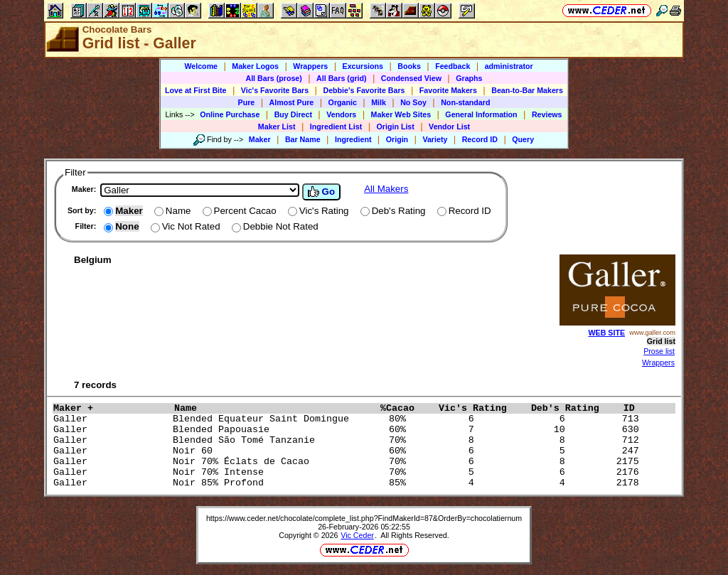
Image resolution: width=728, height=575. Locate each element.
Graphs (469, 78)
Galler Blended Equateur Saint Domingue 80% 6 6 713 (349, 419)
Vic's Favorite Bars (275, 90)
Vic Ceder (357, 535)
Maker (260, 139)
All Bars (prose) (273, 78)
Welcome (201, 66)
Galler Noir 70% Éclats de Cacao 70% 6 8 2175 (349, 462)
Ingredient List (336, 127)
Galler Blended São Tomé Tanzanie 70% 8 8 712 (349, 440)
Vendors (341, 114)
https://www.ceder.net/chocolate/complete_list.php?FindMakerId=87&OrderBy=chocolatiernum (364, 518)
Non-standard (465, 102)
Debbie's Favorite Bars (364, 90)
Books (409, 66)
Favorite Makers (448, 90)
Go (321, 192)
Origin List (396, 127)
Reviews (547, 114)
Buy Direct (293, 114)
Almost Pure (292, 102)
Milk (379, 102)
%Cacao (406, 408)
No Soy (413, 102)
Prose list (659, 351)
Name (274, 408)
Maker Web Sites (401, 114)
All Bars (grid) (341, 78)
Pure (247, 102)
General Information (481, 114)
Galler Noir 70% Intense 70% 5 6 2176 (349, 472)
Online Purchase (230, 114)
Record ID (480, 139)
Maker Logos (255, 66)
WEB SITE (607, 333)
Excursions (363, 66)
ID (635, 408)
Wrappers (310, 66)
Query (523, 139)
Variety (435, 139)
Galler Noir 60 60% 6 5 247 (349, 451)
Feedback (453, 66)
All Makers (386, 189)
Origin (397, 139)
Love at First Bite (196, 90)
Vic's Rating (481, 408)
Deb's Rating (574, 408)
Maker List (277, 127)
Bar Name (303, 139)
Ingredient (353, 139)
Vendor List (449, 127)
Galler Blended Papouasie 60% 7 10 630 (349, 430)
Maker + (110, 408)
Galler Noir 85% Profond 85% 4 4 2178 (349, 483)
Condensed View (411, 78)
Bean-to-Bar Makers (527, 90)
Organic (343, 102)
